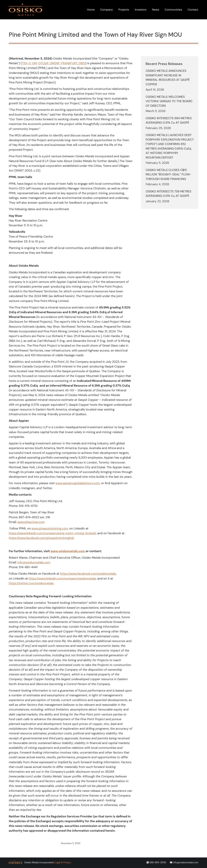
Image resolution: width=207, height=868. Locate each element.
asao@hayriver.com (31, 522)
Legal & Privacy (63, 862)
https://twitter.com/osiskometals (31, 583)
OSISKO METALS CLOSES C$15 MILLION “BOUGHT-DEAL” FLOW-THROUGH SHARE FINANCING (168, 174)
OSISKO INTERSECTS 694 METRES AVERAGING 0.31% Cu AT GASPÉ (169, 120)
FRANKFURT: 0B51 (73, 63)
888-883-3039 (158, 862)
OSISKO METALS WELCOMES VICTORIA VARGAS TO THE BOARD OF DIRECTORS (169, 101)
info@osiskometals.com (34, 562)
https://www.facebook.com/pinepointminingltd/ (41, 538)
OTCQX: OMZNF (49, 63)
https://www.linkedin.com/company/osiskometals (62, 578)
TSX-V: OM (29, 63)
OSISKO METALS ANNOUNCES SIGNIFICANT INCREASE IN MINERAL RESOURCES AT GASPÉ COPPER (168, 78)
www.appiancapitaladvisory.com (78, 483)
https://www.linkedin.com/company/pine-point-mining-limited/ (52, 533)
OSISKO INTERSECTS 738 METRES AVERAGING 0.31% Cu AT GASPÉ (168, 194)
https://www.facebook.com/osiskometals (88, 574)
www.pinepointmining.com (50, 528)
